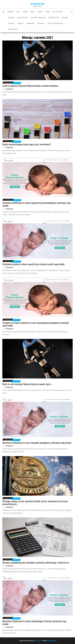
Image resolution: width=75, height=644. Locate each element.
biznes (32, 12)
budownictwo (54, 18)
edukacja (11, 23)
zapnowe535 (9, 89)
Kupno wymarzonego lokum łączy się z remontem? (27, 144)
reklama (65, 18)
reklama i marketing (38, 18)
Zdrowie (11, 12)
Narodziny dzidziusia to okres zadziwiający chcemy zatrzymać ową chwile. (34, 623)
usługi (40, 12)
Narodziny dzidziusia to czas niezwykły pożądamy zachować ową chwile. (37, 443)
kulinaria (11, 18)
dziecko (20, 23)
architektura (23, 18)
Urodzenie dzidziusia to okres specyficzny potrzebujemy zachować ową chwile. (36, 204)
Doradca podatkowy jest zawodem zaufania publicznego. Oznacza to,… (36, 563)
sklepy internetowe (55, 23)
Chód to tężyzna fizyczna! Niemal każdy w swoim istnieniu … (31, 86)
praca (48, 12)
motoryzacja (13, 29)
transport (30, 23)
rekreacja (41, 23)
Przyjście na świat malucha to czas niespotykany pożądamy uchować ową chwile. (36, 324)
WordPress (38, 641)
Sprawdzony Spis (37, 4)
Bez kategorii (58, 12)
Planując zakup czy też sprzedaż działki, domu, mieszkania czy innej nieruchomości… (35, 503)
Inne (18, 12)
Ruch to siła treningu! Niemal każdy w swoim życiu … (27, 384)
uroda (25, 12)
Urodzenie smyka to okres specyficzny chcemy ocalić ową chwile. (34, 264)
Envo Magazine (52, 641)
